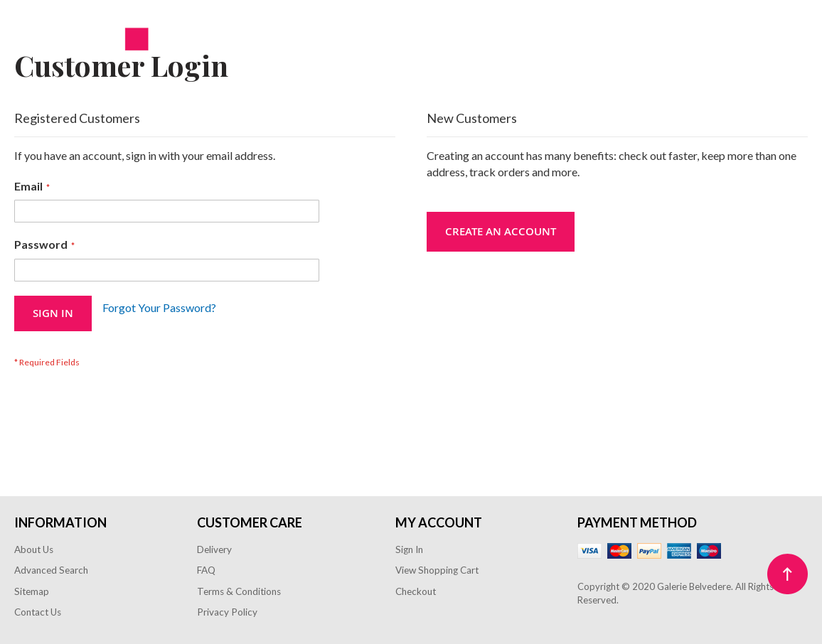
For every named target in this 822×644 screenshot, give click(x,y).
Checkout (416, 591)
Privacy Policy (227, 612)
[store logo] (82, 43)
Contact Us (38, 612)
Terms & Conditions (239, 591)
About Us (34, 549)
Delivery (214, 549)
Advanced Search (51, 570)
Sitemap (32, 591)
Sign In (409, 549)
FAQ (206, 570)
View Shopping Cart (437, 570)
